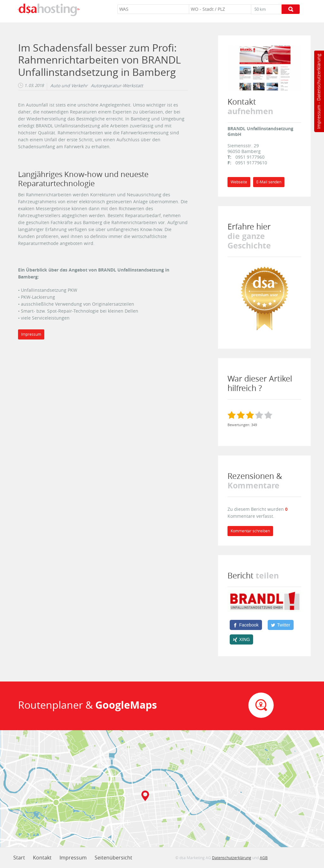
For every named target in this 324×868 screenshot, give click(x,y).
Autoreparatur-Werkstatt (117, 86)
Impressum (318, 117)
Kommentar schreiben (250, 531)
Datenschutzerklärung (318, 77)
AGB (264, 858)
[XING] (242, 639)
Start (19, 858)
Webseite (239, 182)
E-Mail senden (269, 182)
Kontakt (42, 858)
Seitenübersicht (113, 858)
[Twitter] (281, 625)
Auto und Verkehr (69, 86)
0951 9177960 (250, 157)
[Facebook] (246, 625)
